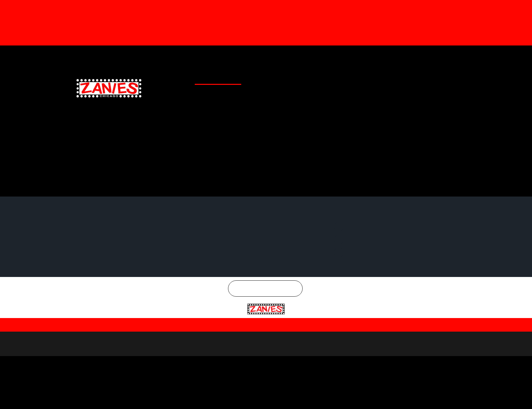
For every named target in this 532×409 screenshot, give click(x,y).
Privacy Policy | (259, 316)
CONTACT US (380, 77)
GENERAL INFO (281, 77)
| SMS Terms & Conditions (368, 315)
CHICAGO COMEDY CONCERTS (425, 77)
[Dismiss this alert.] (526, 8)
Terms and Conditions (303, 316)
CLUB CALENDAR (208, 77)
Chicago (270, 280)
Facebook (365, 56)
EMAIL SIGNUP (349, 77)
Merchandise (321, 56)
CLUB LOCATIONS (245, 77)
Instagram (441, 56)
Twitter (403, 56)
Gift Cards (288, 56)
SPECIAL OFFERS (315, 77)
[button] (9, 43)
